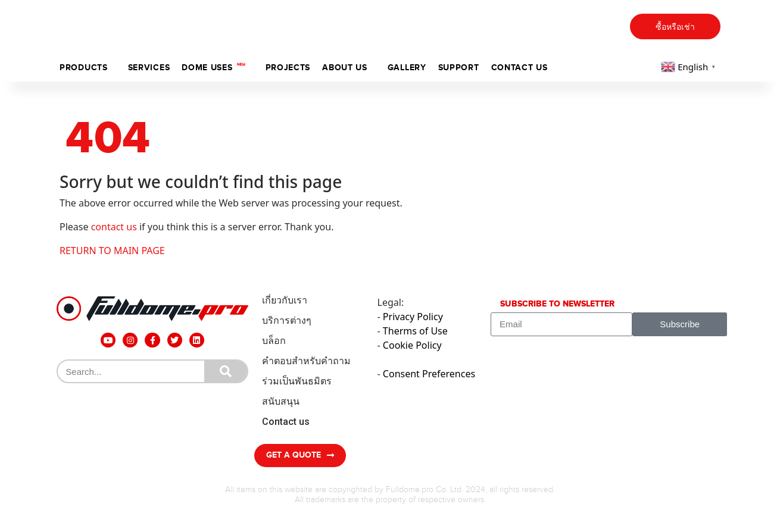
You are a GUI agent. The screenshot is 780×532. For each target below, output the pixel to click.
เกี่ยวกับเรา (285, 300)
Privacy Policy (413, 317)
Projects (288, 68)
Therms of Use (415, 331)
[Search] (226, 371)
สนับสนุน (281, 401)
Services (149, 68)
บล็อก (274, 341)
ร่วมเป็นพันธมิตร (297, 381)
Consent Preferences (429, 374)
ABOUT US (345, 68)
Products (84, 68)
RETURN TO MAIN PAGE (112, 251)
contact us (114, 227)
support (459, 68)
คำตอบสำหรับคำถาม (306, 361)
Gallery (407, 68)
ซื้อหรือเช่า (675, 27)
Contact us (520, 68)
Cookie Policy (412, 345)
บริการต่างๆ (287, 320)
